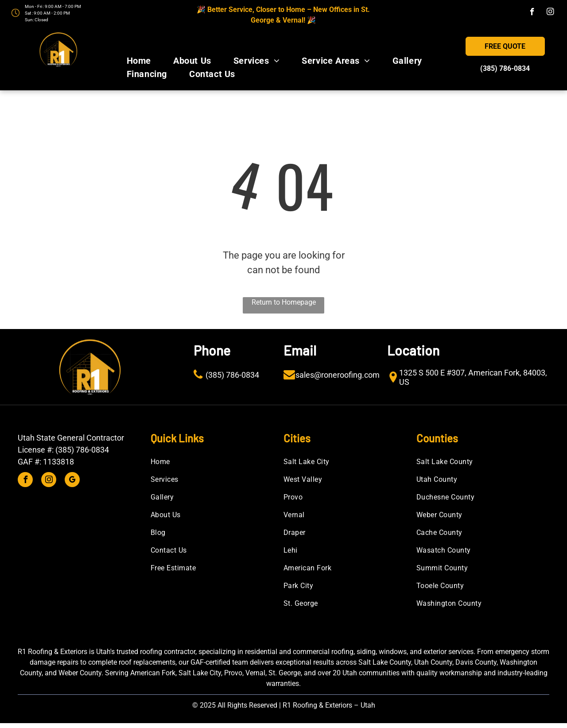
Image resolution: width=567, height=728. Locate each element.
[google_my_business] (72, 481)
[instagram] (550, 13)
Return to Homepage (284, 302)
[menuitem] (139, 61)
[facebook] (532, 13)
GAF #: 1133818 (46, 462)
